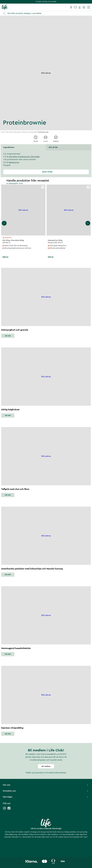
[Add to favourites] (43, 187)
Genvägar (46, 797)
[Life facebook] (9, 809)
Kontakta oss (46, 791)
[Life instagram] (4, 809)
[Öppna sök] (47, 13)
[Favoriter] (75, 7)
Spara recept (46, 172)
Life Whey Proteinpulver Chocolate (24, 157)
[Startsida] (5, 7)
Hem (3, 132)
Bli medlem (46, 766)
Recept (17, 132)
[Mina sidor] (80, 7)
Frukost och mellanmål (29, 132)
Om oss (46, 785)
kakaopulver (14, 162)
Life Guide (9, 132)
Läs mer (8, 336)
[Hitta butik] (71, 7)
